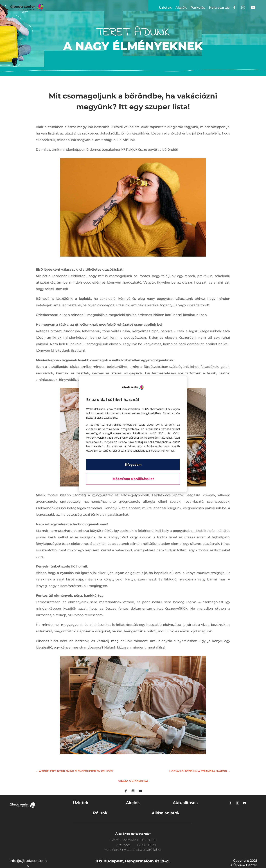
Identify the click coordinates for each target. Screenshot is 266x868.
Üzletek (165, 8)
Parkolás (198, 8)
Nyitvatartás (219, 8)
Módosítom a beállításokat (133, 479)
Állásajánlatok (166, 813)
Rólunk (100, 813)
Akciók (181, 8)
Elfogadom (133, 465)
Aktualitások (185, 803)
